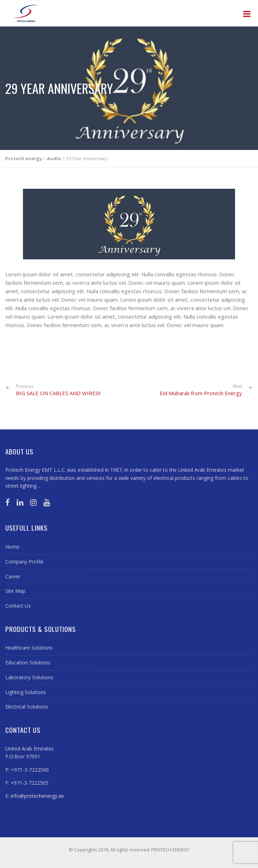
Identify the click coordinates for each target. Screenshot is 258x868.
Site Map (15, 591)
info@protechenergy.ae (37, 796)
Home (12, 547)
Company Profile (24, 562)
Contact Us (18, 606)
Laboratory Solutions (29, 677)
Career (13, 576)
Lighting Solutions (26, 692)
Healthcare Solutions (29, 648)
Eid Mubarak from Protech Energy (201, 393)
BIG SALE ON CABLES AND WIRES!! (58, 390)
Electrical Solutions (27, 707)
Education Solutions (28, 662)
